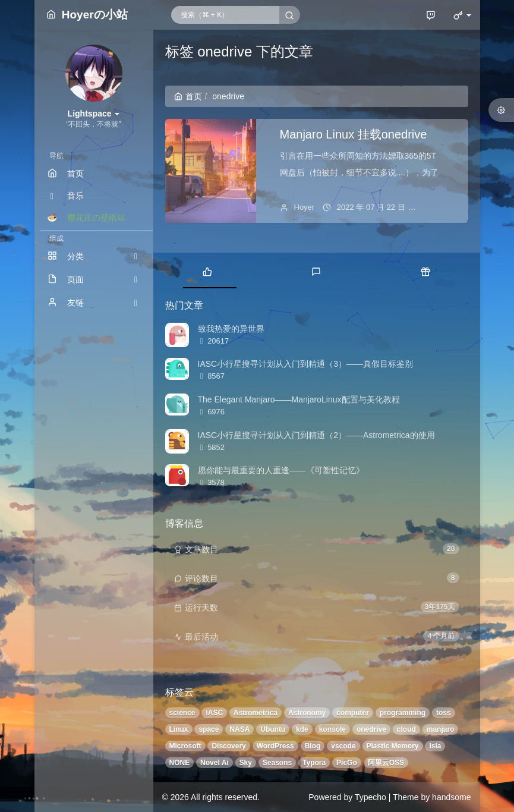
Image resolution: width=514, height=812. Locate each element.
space (209, 729)
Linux (179, 729)
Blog (313, 746)
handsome (451, 797)
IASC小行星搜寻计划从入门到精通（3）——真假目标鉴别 (305, 364)
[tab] (208, 270)
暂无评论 (441, 207)
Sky (246, 763)
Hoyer (305, 207)
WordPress (275, 746)
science (182, 713)
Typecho (370, 797)
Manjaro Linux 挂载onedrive (354, 134)
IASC (214, 713)
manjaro (441, 729)
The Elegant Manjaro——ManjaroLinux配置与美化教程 (299, 399)
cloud (406, 729)
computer (353, 713)
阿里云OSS (386, 763)
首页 (188, 96)
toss (444, 713)
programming (403, 713)
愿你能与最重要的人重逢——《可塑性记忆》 (281, 470)
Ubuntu (273, 729)
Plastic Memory (393, 746)
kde (302, 729)
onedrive (371, 729)
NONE (180, 763)
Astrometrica (256, 713)
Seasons (277, 763)
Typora (314, 763)
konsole (332, 729)
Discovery (228, 746)
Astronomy (307, 713)
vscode (343, 746)
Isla (435, 746)
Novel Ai (215, 763)
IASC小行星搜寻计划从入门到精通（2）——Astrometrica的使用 (316, 435)
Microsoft (185, 746)
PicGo (347, 763)
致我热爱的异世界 (231, 329)
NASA (239, 729)
